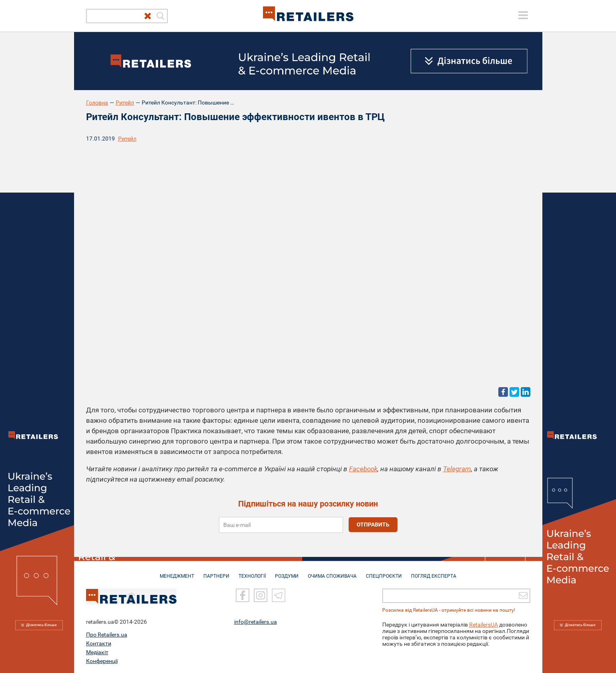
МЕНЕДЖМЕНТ (177, 572)
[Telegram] (279, 595)
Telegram (457, 469)
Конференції (102, 661)
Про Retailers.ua (107, 634)
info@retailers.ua (256, 621)
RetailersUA (484, 624)
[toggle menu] (523, 15)
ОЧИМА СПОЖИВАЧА (332, 572)
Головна (97, 102)
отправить (373, 524)
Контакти (99, 643)
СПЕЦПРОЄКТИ (384, 572)
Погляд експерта (434, 572)
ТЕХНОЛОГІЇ (252, 572)
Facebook (363, 469)
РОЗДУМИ (287, 572)
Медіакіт (97, 652)
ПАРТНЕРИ (216, 572)
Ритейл (125, 102)
